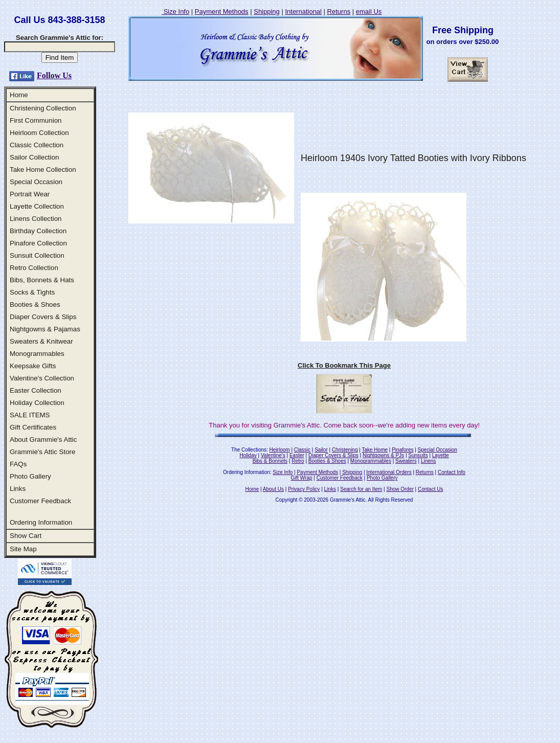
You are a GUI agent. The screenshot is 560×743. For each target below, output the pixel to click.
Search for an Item (361, 489)
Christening (345, 450)
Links (18, 489)
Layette (441, 455)
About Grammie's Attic (43, 440)
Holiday (248, 455)
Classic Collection (37, 145)
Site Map (23, 549)
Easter (297, 455)
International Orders (389, 472)
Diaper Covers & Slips (43, 317)
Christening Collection (43, 108)
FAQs (18, 464)
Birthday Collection (38, 231)
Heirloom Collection (39, 133)
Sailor (321, 450)
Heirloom (280, 450)
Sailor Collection (34, 157)
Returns (339, 12)
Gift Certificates (33, 427)
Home (19, 95)
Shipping (267, 12)
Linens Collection (36, 219)
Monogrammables (37, 354)
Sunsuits (418, 455)
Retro (298, 461)
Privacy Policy (304, 489)
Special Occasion (36, 182)
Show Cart (26, 536)
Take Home (375, 450)
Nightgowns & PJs (383, 455)
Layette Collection (37, 206)
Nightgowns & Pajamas (45, 329)
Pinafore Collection (38, 243)
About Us (273, 489)
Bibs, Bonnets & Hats (42, 280)
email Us (369, 12)
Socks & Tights (32, 292)
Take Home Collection (43, 170)
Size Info (175, 12)
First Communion (36, 120)
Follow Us (54, 75)
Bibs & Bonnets (270, 461)
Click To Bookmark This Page (344, 365)
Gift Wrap (302, 478)
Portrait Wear (30, 194)
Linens (428, 461)
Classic (302, 450)
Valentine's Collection (42, 378)
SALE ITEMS (30, 415)
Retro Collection (34, 268)
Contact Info (452, 472)
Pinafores (402, 450)
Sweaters (406, 461)
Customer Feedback (40, 501)
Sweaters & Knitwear (41, 341)
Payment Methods (222, 12)
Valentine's (273, 455)
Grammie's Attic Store (42, 452)
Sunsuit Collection (37, 255)
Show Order (400, 489)
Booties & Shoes (35, 305)
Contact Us (430, 489)
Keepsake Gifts (33, 366)
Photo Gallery (30, 476)
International (303, 12)
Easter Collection (36, 390)
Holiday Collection (37, 403)
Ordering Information (41, 522)
